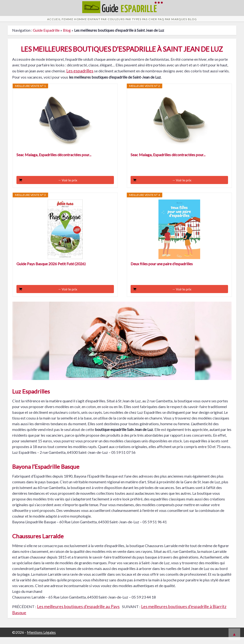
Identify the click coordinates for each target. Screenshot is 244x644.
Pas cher (162, 22)
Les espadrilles (80, 78)
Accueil (17, 22)
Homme (59, 22)
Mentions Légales (41, 639)
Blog (229, 22)
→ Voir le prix (67, 187)
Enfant (80, 22)
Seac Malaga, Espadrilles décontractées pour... (54, 162)
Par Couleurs (107, 22)
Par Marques (205, 22)
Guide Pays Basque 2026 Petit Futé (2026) (51, 271)
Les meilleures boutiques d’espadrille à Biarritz (184, 613)
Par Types (137, 22)
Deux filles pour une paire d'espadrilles (162, 271)
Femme (38, 22)
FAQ (181, 22)
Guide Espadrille (46, 37)
